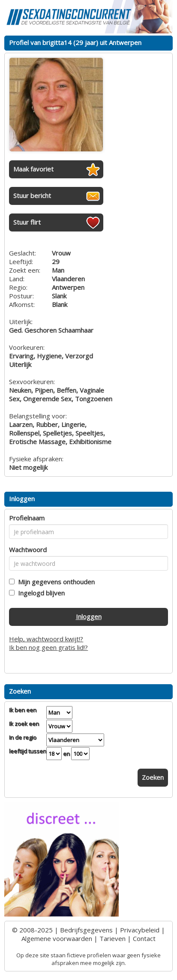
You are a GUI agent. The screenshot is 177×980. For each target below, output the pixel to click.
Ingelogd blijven (40, 593)
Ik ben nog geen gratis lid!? (48, 647)
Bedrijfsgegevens (86, 930)
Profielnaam (27, 518)
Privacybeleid (140, 930)
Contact (144, 938)
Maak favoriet (33, 169)
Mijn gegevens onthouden (55, 582)
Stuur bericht (32, 195)
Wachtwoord (28, 550)
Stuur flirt (27, 222)
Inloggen (89, 616)
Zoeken (153, 777)
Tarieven (112, 938)
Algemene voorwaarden (57, 938)
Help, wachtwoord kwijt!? (46, 639)
